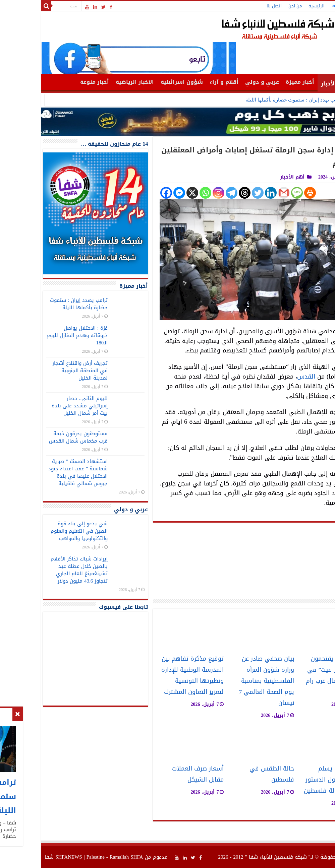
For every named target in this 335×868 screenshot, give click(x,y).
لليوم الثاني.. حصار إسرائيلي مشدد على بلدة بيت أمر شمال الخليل (40, 406)
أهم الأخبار (295, 84)
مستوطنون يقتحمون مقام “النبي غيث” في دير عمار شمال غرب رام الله (296, 675)
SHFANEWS (29, 857)
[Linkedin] (231, 193)
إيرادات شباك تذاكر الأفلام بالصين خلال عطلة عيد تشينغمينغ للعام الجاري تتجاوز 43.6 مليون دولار (40, 570)
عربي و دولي (222, 82)
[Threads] (205, 193)
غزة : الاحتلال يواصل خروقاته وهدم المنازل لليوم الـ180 (38, 335)
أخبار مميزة (260, 82)
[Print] (270, 193)
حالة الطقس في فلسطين (232, 774)
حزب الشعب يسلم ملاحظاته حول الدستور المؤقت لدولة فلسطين (295, 780)
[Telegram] (192, 193)
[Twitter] (218, 193)
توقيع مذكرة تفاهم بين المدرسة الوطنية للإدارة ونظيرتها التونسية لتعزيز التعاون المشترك (153, 675)
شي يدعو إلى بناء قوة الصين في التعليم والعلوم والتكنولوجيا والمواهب (40, 531)
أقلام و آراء (184, 82)
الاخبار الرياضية (95, 82)
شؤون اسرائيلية (142, 82)
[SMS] (257, 193)
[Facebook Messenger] (140, 193)
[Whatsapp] (166, 193)
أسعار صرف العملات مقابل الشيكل (158, 774)
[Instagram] (179, 193)
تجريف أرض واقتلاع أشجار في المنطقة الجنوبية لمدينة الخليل (40, 371)
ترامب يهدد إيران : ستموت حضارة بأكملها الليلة (255, 100)
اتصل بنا (235, 6)
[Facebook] (127, 193)
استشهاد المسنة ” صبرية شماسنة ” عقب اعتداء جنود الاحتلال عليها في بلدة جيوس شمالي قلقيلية (39, 472)
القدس (267, 377)
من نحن (256, 6)
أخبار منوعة (55, 82)
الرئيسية (277, 6)
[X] (153, 193)
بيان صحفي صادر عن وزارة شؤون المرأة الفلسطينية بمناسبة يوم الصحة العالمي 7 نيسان (227, 681)
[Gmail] (244, 193)
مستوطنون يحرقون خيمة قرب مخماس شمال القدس (39, 437)
